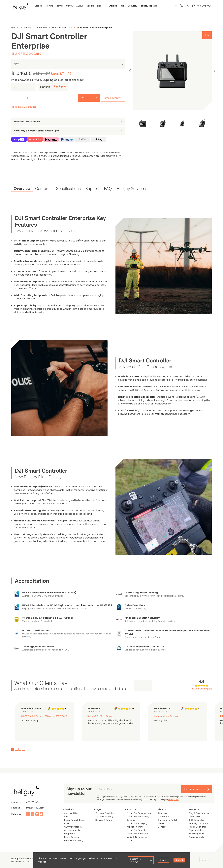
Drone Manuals (196, 837)
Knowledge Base (197, 834)
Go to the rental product (24, 107)
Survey (70, 6)
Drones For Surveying (137, 823)
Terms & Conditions (105, 813)
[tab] (22, 189)
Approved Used (72, 813)
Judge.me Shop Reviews (166, 716)
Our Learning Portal (167, 820)
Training (49, 6)
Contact (162, 827)
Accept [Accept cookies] (179, 860)
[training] (193, 6)
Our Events (163, 817)
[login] (188, 6)
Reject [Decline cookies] (164, 860)
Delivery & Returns (104, 820)
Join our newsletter (195, 789)
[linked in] (28, 814)
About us (162, 813)
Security (132, 6)
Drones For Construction (139, 813)
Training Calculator (198, 823)
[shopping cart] (182, 6)
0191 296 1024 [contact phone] (205, 6)
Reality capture (149, 6)
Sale (66, 817)
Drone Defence (72, 837)
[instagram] (42, 814)
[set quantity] (20, 98)
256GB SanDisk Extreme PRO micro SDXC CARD (44, 716)
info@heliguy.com (35, 808)
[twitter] (37, 814)
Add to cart (87, 98)
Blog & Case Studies (199, 813)
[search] (176, 6)
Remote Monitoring (74, 840)
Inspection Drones (136, 827)
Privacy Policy (174, 800)
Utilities (113, 6)
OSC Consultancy (73, 827)
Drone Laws (195, 817)
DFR (122, 6)
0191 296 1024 (33, 802)
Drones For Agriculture (138, 834)
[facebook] (33, 814)
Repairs (90, 6)
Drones (38, 6)
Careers (162, 823)
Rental (60, 6)
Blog (99, 6)
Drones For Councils (136, 830)
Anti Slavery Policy (104, 817)
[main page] (20, 6)
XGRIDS (80, 6)
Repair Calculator (198, 827)
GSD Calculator (197, 820)
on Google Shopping (202, 689)
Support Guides (197, 830)
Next (214, 71)
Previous (130, 71)
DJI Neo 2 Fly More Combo (100, 716)
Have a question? (113, 98)
